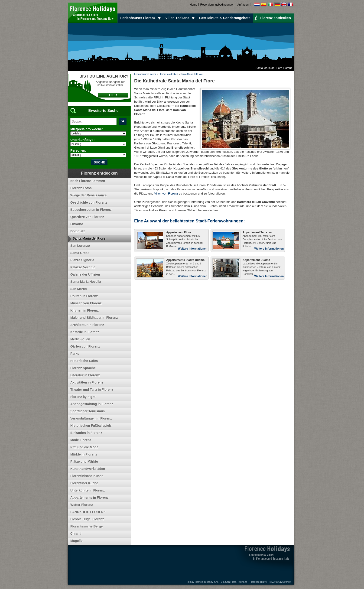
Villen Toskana (181, 18)
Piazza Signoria (82, 260)
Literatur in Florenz (85, 375)
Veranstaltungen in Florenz (91, 418)
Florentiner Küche (84, 483)
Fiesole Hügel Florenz (87, 519)
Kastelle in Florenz (85, 332)
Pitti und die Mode (84, 447)
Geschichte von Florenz (89, 202)
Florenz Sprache (83, 368)
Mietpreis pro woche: (87, 129)
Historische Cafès (84, 361)
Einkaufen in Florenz (86, 433)
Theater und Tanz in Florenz (92, 390)
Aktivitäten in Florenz (87, 382)
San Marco (79, 289)
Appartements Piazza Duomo (185, 260)
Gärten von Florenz (85, 346)
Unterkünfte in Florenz (88, 490)
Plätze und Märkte (84, 462)
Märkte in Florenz (84, 454)
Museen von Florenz (86, 303)
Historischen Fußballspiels (91, 426)
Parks (75, 354)
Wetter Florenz (82, 505)
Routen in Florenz (84, 296)
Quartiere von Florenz (87, 217)
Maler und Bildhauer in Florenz (94, 318)
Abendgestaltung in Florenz (92, 404)
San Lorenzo (80, 246)
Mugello (76, 541)
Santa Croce (80, 253)
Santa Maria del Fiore (192, 74)
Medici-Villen (80, 339)
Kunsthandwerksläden (88, 469)
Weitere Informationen (193, 249)
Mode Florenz (81, 440)
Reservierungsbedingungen (217, 5)
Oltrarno (77, 224)
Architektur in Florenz (87, 325)
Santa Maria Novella (86, 282)
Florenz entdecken (273, 18)
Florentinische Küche (87, 476)
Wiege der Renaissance (88, 195)
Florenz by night (83, 397)
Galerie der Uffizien (85, 274)
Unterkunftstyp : (83, 140)
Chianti (76, 534)
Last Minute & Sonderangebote (225, 18)
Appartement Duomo (256, 260)
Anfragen (243, 5)
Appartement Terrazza (257, 232)
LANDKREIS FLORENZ (88, 512)
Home (193, 5)
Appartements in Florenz (89, 498)
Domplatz (78, 231)
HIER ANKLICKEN (113, 97)
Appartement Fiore (179, 232)
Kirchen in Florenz (84, 310)
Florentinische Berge (86, 526)
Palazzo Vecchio (83, 267)
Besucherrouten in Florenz (91, 210)
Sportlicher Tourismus (88, 411)
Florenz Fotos (81, 188)
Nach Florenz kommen (88, 181)
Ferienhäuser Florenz (141, 18)
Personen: (78, 150)
